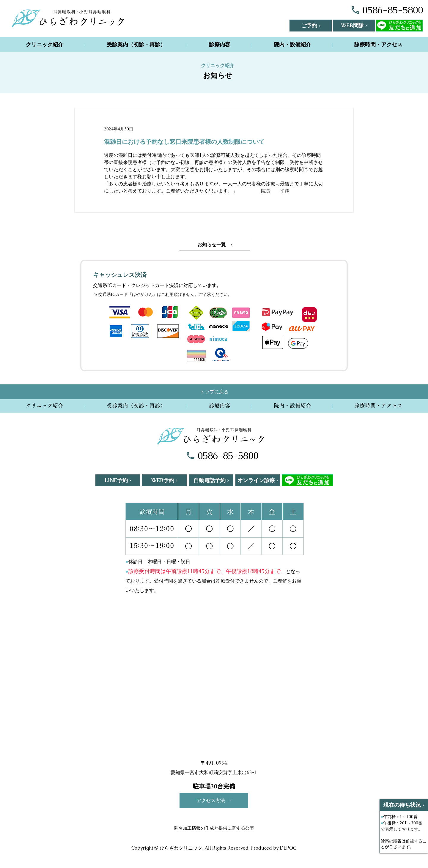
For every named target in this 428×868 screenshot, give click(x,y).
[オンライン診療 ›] (258, 480)
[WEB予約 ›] (164, 480)
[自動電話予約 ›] (211, 480)
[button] (311, 26)
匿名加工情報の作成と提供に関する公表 (214, 828)
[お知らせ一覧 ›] (215, 245)
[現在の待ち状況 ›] (404, 805)
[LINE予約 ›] (118, 480)
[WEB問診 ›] (354, 26)
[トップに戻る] (214, 392)
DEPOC (288, 848)
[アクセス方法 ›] (214, 801)
